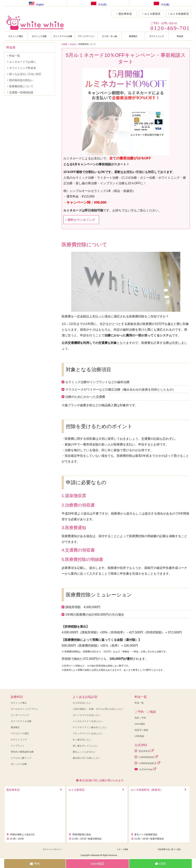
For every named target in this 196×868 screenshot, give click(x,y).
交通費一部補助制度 (21, 92)
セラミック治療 (39, 36)
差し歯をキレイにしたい (85, 746)
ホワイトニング (157, 36)
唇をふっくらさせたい (84, 752)
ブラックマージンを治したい (88, 733)
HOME (65, 44)
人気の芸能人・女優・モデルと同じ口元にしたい (98, 709)
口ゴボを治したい (82, 703)
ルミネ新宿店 (151, 14)
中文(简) (98, 3)
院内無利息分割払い (21, 80)
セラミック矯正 (16, 36)
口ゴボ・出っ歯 (110, 36)
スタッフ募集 (122, 849)
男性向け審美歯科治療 (22, 752)
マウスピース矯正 (20, 733)
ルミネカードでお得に (23, 62)
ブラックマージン (86, 36)
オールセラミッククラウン (24, 709)
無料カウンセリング (81, 220)
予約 (35, 864)
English (35, 3)
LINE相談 (139, 736)
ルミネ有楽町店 (178, 14)
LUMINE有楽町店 (147, 763)
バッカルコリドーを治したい (88, 721)
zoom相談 (140, 724)
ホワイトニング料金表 (23, 68)
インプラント (18, 746)
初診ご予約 (140, 718)
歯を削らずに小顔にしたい (87, 758)
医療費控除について (21, 86)
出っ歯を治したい (82, 740)
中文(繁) (161, 3)
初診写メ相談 (141, 730)
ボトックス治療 (19, 764)
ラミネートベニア (20, 715)
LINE (160, 864)
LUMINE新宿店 (146, 757)
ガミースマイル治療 (63, 36)
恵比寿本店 (124, 14)
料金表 (180, 36)
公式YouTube (145, 769)
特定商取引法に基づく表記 (169, 849)
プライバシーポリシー (52, 849)
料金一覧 (15, 56)
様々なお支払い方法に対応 (25, 74)
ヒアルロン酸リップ (21, 758)
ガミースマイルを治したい (87, 715)
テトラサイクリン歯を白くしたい (90, 727)
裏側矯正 (133, 36)
